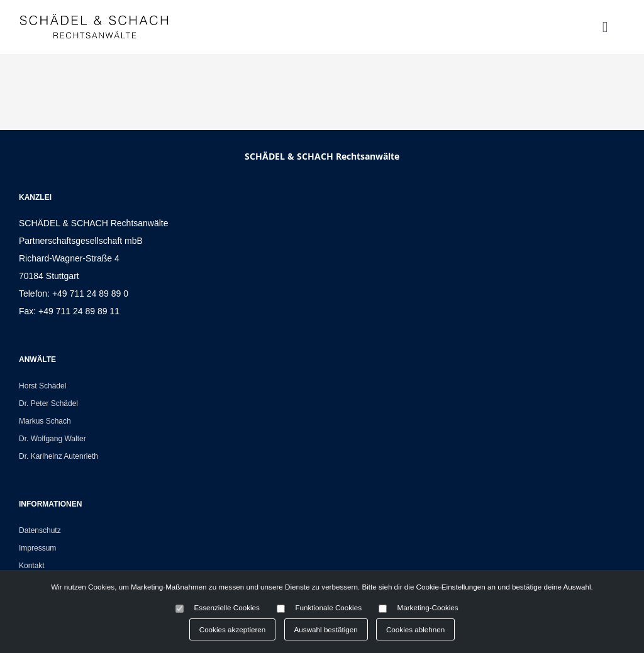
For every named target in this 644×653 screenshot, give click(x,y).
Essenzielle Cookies (227, 607)
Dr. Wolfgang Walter (53, 439)
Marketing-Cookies (428, 607)
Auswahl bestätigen (326, 629)
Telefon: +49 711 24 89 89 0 (74, 294)
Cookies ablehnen (415, 629)
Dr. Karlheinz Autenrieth (58, 456)
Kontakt (32, 566)
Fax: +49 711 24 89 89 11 (69, 311)
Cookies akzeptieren (233, 629)
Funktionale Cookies (328, 607)
